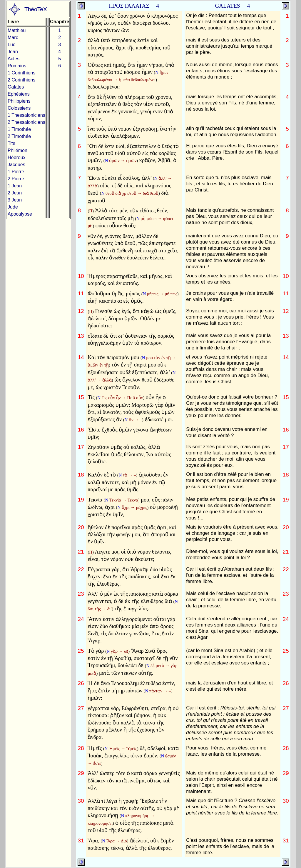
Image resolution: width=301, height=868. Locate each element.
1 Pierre (16, 172)
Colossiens (19, 108)
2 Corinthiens (21, 80)
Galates (16, 87)
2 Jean (15, 193)
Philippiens (19, 101)
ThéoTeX (36, 9)
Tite (11, 143)
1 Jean (15, 186)
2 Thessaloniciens (26, 122)
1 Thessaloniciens (26, 115)
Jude (13, 207)
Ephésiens (19, 94)
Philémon (17, 150)
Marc (13, 38)
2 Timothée (19, 136)
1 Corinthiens (21, 73)
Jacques (16, 165)
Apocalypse (20, 214)
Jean (13, 52)
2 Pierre (16, 179)
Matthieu (17, 30)
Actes (14, 59)
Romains (17, 66)
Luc (11, 45)
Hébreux (16, 158)
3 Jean (15, 200)
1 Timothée (19, 129)
